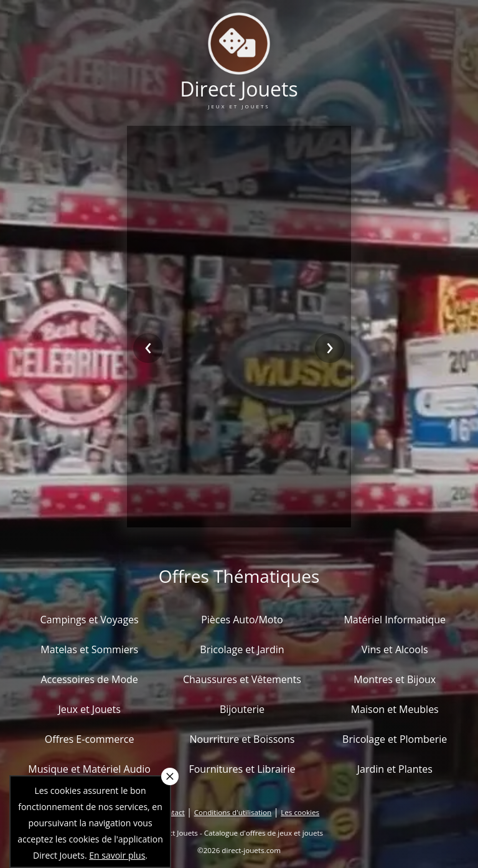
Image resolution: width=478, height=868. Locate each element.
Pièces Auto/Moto (242, 620)
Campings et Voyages (90, 620)
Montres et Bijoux (395, 679)
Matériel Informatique (395, 620)
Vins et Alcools (395, 649)
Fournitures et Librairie (242, 769)
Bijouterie (242, 709)
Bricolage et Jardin (242, 649)
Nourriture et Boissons (242, 739)
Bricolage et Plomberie (395, 739)
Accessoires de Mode (89, 679)
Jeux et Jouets (89, 709)
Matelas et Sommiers (89, 649)
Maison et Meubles (395, 709)
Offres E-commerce (90, 739)
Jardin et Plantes (395, 769)
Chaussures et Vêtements (242, 679)
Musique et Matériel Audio (89, 769)
